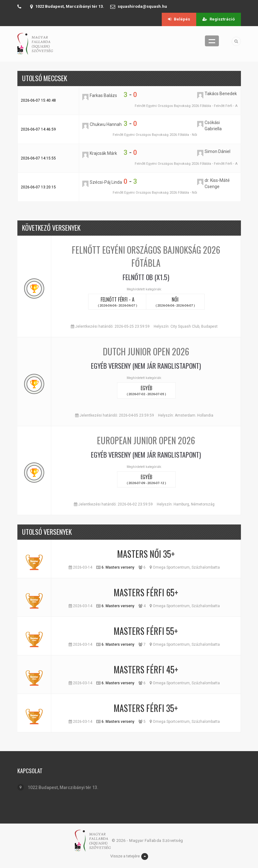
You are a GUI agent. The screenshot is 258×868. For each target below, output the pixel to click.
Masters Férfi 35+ (146, 708)
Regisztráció (219, 19)
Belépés (179, 19)
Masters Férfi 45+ (146, 669)
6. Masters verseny (118, 567)
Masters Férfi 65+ (146, 592)
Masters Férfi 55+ (146, 631)
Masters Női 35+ (146, 554)
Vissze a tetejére (129, 856)
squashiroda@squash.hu (142, 6)
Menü (212, 41)
